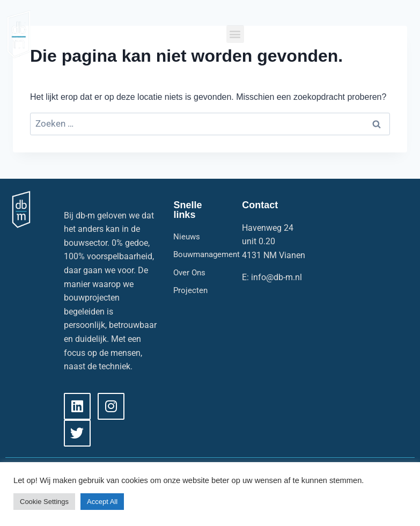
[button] (235, 34)
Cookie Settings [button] (44, 502)
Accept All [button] (102, 502)
